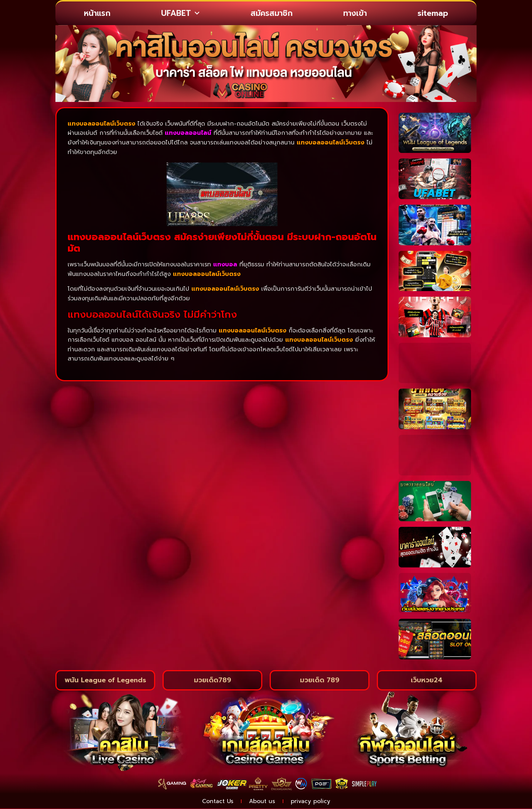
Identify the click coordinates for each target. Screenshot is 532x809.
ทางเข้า (355, 13)
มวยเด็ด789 (213, 680)
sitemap (433, 13)
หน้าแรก (97, 13)
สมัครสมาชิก (272, 13)
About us (262, 802)
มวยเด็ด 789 (320, 680)
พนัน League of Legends (105, 680)
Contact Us (216, 802)
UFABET (180, 13)
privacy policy (313, 802)
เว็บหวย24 (427, 680)
